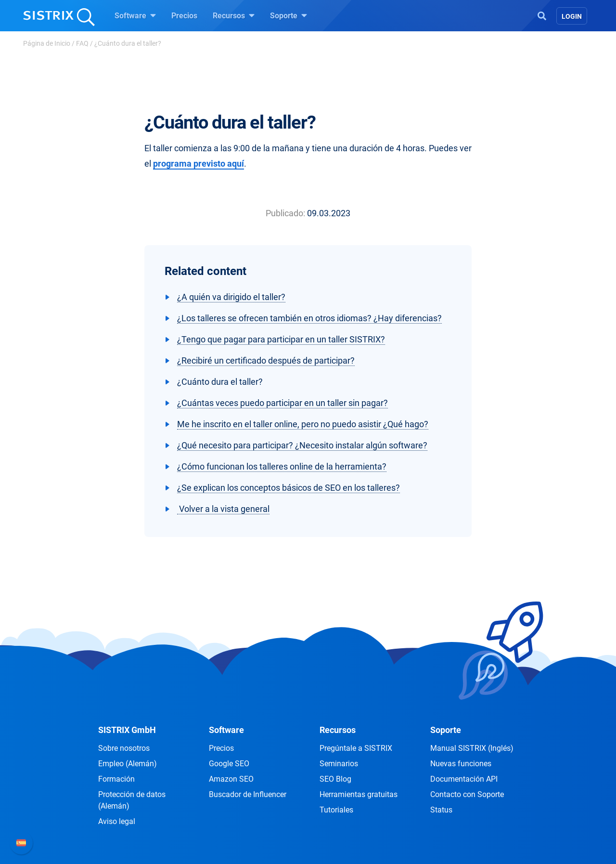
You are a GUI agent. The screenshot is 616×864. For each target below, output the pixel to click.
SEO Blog (335, 779)
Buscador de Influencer (248, 794)
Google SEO (229, 764)
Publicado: (285, 213)
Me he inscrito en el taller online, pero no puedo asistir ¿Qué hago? (303, 424)
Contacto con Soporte (467, 794)
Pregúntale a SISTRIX (356, 748)
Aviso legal (117, 821)
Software (135, 15)
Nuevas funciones (461, 764)
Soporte (289, 15)
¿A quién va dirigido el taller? (231, 297)
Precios (184, 16)
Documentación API (464, 779)
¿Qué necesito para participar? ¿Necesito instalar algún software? (302, 445)
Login (572, 16)
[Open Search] (542, 15)
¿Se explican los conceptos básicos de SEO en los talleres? (289, 488)
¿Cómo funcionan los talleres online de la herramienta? (282, 466)
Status (441, 810)
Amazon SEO (231, 779)
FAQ (82, 43)
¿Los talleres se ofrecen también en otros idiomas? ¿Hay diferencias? (309, 318)
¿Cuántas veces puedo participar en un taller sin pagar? (282, 403)
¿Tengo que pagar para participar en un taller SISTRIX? (281, 339)
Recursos (234, 15)
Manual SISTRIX (472, 748)
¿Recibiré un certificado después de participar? (266, 360)
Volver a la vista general (223, 509)
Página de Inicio (47, 43)
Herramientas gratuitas (359, 794)
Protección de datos (132, 800)
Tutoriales (336, 810)
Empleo (128, 764)
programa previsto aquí (199, 164)
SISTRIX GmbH (127, 730)
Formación (116, 779)
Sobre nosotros (124, 748)
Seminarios (339, 764)
